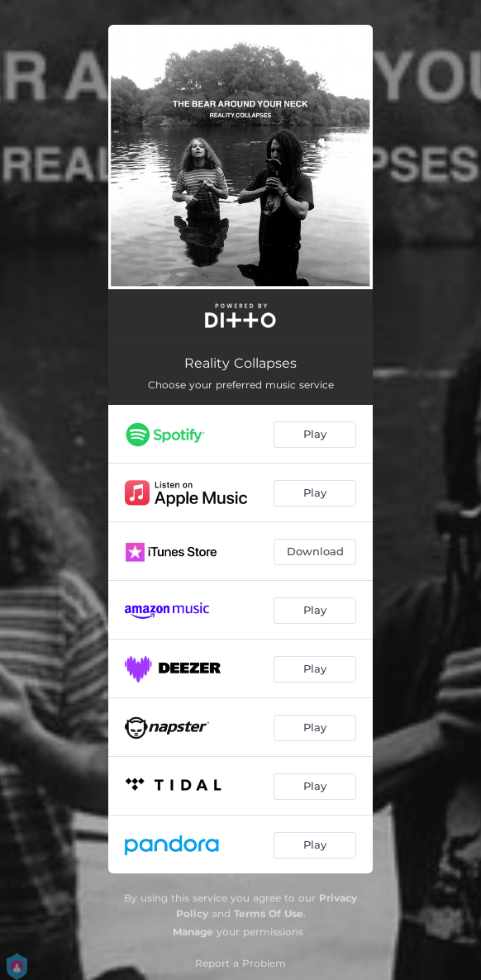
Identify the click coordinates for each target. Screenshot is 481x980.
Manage (193, 932)
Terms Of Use (269, 913)
